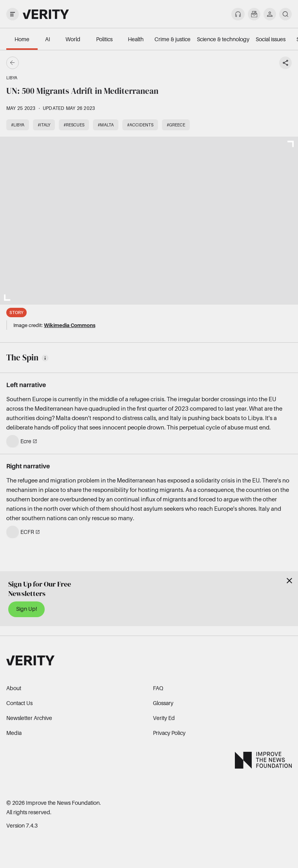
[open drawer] (13, 14)
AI (48, 39)
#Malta (106, 125)
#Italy (44, 125)
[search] (285, 14)
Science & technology (223, 39)
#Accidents (140, 125)
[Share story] (285, 63)
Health (136, 39)
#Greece (176, 125)
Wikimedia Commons (70, 325)
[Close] (289, 581)
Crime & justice (173, 39)
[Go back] (81, 63)
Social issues (271, 39)
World (73, 39)
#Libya (18, 125)
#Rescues (74, 125)
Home (22, 39)
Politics (104, 39)
